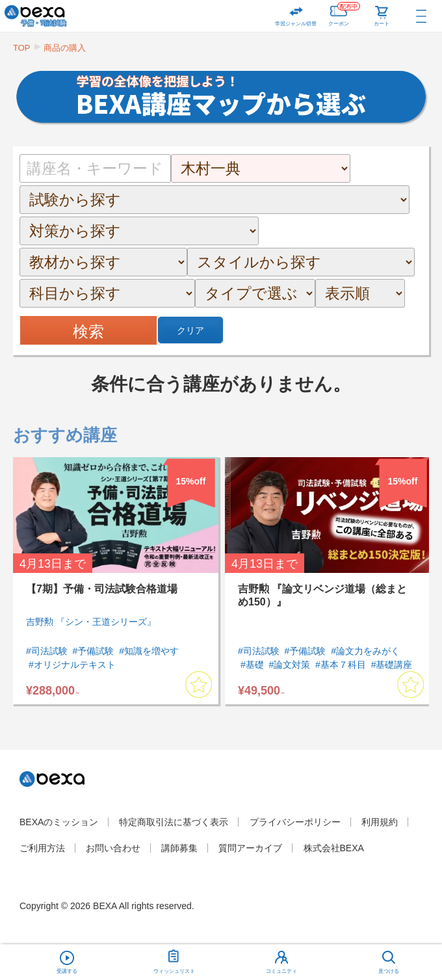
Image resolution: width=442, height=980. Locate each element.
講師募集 (179, 848)
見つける (389, 971)
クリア (190, 330)
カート (382, 24)
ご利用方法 (42, 848)
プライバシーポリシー (295, 822)
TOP (22, 48)
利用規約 (380, 822)
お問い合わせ (113, 848)
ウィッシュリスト (174, 959)
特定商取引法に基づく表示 (174, 822)
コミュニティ (281, 971)
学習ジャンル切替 (296, 24)
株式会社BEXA (334, 848)
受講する (67, 971)
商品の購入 (65, 48)
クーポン (344, 13)
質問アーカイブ (250, 848)
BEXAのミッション (59, 822)
